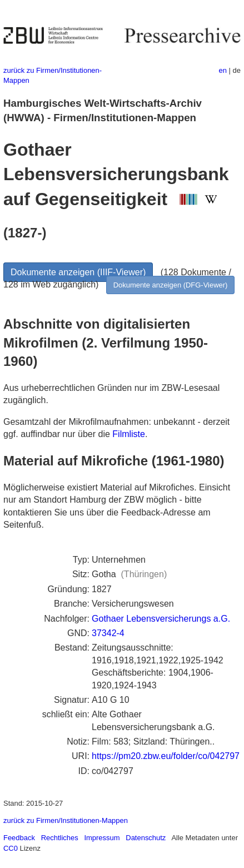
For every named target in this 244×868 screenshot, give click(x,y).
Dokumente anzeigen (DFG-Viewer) (171, 285)
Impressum (102, 838)
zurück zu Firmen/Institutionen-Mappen (66, 820)
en (223, 70)
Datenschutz (146, 838)
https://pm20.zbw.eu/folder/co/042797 (166, 756)
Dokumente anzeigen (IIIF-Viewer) (78, 272)
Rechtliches (60, 838)
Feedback (19, 838)
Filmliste (129, 434)
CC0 (11, 848)
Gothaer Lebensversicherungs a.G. (161, 619)
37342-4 (108, 633)
